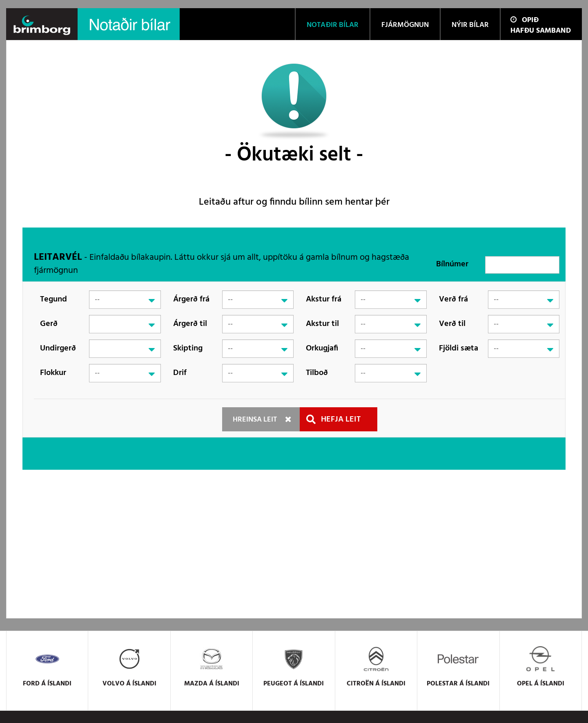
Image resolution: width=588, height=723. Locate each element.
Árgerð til (190, 324)
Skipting (188, 348)
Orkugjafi (322, 348)
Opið (525, 20)
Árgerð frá (191, 299)
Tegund (53, 299)
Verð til (452, 324)
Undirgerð (58, 348)
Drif (180, 373)
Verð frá (453, 299)
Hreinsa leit (255, 420)
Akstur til (322, 324)
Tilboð (317, 373)
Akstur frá (324, 299)
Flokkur (53, 373)
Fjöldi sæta (459, 348)
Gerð (49, 324)
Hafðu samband (541, 31)
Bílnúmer (452, 264)
